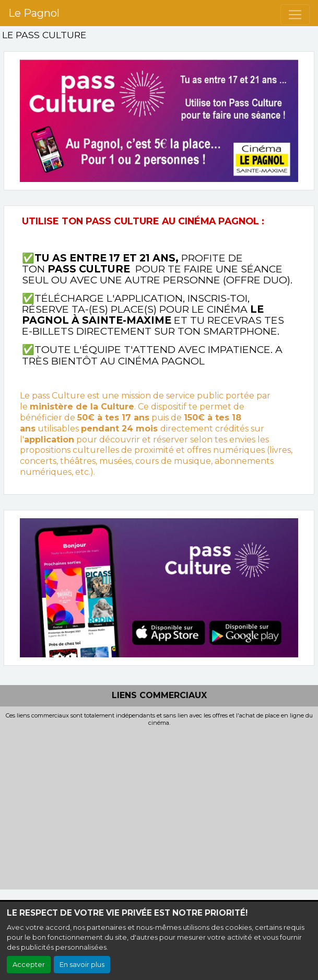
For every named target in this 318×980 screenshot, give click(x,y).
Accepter (29, 965)
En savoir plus (82, 965)
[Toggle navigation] (295, 15)
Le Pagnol (34, 13)
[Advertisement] (159, 805)
